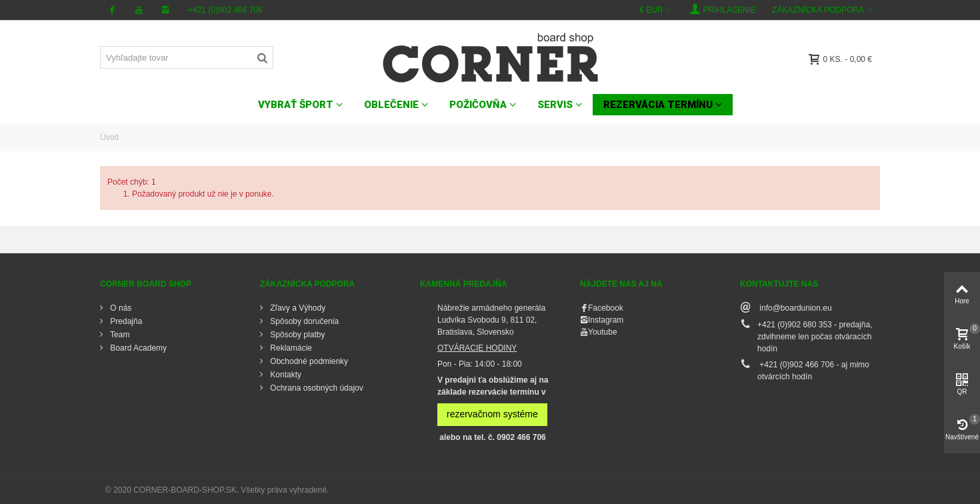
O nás (120, 308)
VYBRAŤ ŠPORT (296, 105)
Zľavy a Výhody (297, 308)
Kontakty (285, 375)
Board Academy (137, 348)
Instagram (606, 320)
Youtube (603, 332)
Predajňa (125, 321)
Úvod (109, 137)
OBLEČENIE (391, 105)
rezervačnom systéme (492, 414)
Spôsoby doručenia (303, 321)
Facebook (606, 308)
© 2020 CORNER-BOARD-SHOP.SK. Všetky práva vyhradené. (217, 490)
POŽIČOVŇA (478, 105)
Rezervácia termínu (658, 105)
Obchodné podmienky (308, 361)
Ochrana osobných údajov (316, 388)
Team (119, 335)
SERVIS (555, 105)
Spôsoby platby (296, 335)
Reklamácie (290, 348)
